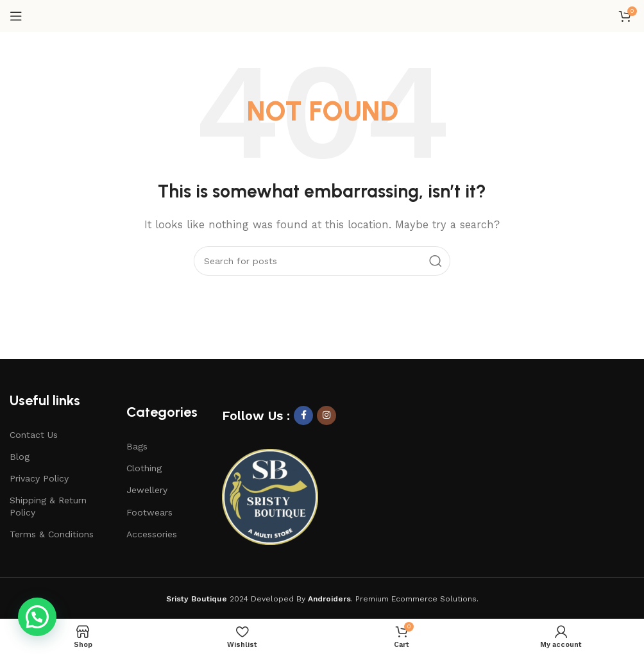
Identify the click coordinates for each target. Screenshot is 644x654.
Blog (20, 457)
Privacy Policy (39, 478)
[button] (37, 617)
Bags (137, 446)
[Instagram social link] (326, 415)
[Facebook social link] (303, 415)
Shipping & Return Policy (48, 506)
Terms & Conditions (52, 534)
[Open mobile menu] (16, 16)
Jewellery (147, 490)
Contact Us (34, 435)
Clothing (144, 468)
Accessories (152, 534)
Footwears (149, 512)
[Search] (322, 261)
